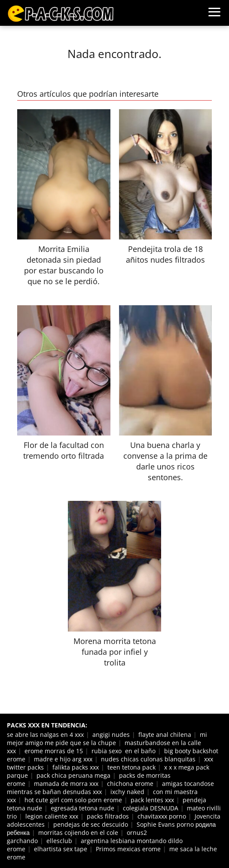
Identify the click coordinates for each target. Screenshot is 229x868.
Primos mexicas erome (128, 849)
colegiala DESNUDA (151, 808)
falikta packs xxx (76, 767)
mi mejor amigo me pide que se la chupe (107, 739)
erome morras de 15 (54, 751)
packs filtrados (108, 816)
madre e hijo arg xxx (63, 759)
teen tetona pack (131, 767)
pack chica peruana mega (73, 775)
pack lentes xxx (152, 800)
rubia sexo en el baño (124, 751)
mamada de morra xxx (66, 784)
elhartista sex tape (61, 849)
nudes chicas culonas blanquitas (148, 759)
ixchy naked (127, 792)
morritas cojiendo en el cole (78, 833)
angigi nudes (111, 735)
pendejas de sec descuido (91, 824)
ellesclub (59, 841)
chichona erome (130, 784)
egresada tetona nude (82, 808)
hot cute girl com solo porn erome (73, 800)
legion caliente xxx (52, 816)
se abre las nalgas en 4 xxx (45, 735)
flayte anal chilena (165, 735)
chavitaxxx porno (162, 816)
